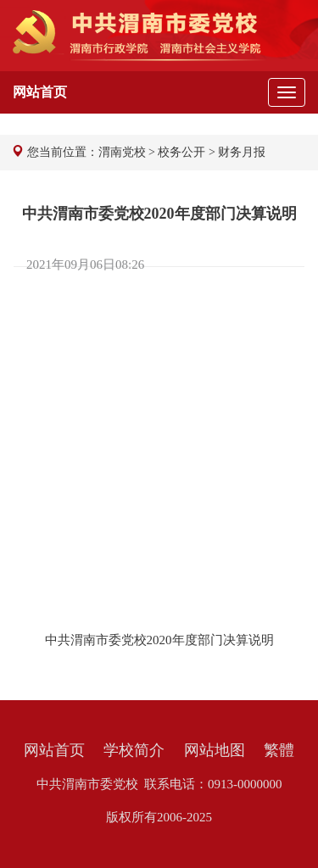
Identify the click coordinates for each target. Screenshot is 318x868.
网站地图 (215, 750)
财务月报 (242, 152)
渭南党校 (122, 152)
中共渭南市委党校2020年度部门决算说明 (159, 640)
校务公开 (181, 152)
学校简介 (134, 750)
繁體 (279, 750)
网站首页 (54, 750)
